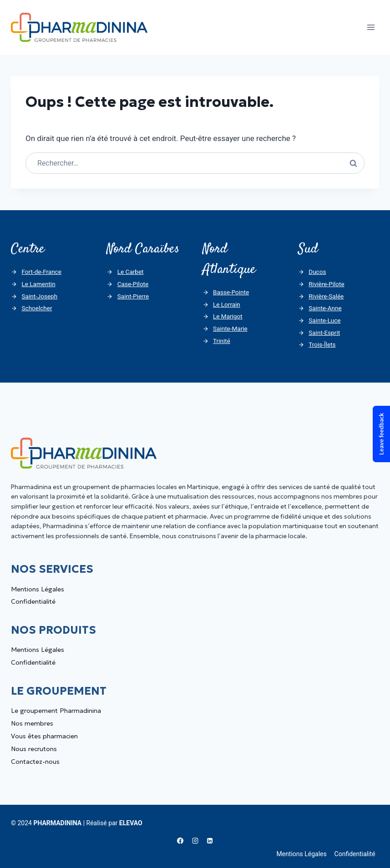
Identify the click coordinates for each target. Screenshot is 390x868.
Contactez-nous (35, 762)
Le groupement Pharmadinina (56, 711)
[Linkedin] (210, 841)
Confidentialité (33, 601)
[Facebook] (180, 841)
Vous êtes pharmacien (44, 736)
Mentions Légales (38, 589)
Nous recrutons (34, 749)
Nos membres (32, 723)
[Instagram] (195, 841)
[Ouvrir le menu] (371, 27)
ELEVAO (131, 823)
